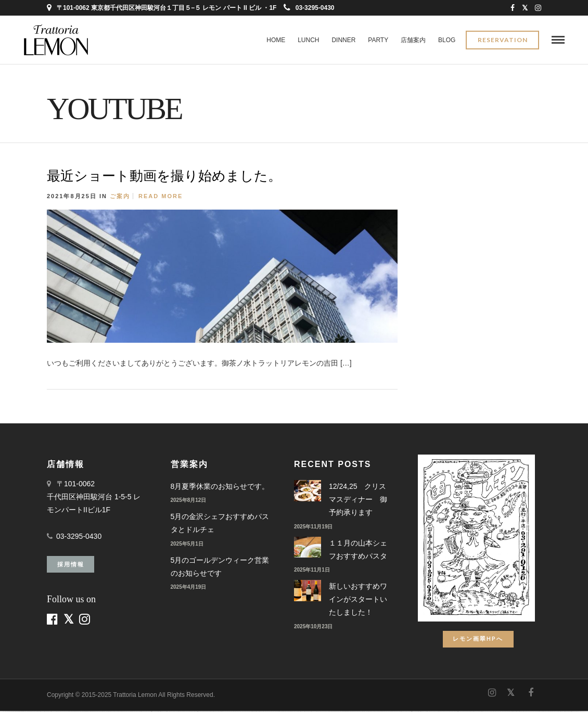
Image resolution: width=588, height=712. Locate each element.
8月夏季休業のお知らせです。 (220, 487)
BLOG (447, 40)
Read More (161, 197)
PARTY (378, 40)
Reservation (503, 40)
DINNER (343, 40)
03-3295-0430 (309, 8)
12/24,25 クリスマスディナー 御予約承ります (358, 500)
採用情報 (71, 565)
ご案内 (120, 197)
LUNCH (308, 40)
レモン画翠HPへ (478, 639)
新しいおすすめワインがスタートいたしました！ (358, 600)
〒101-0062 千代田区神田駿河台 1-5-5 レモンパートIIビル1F (94, 498)
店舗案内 (413, 40)
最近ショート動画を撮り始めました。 (164, 177)
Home (276, 40)
